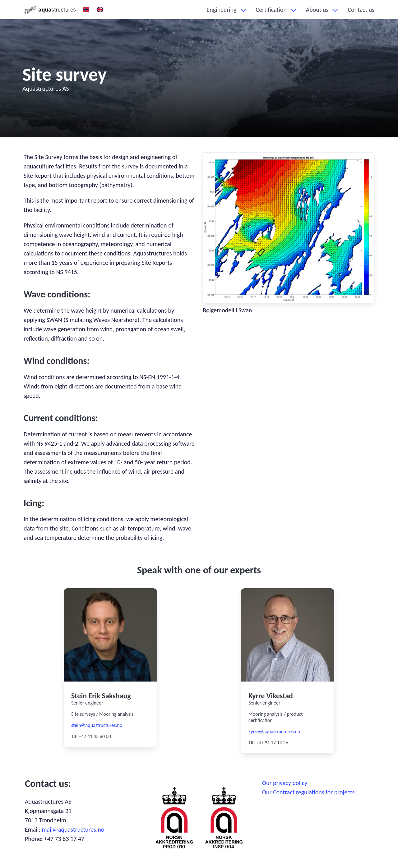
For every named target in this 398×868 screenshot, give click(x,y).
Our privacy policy (285, 783)
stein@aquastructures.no (97, 725)
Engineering (221, 10)
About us (317, 10)
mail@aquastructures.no (73, 829)
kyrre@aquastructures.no (274, 731)
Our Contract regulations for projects (308, 792)
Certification (271, 10)
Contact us (361, 10)
